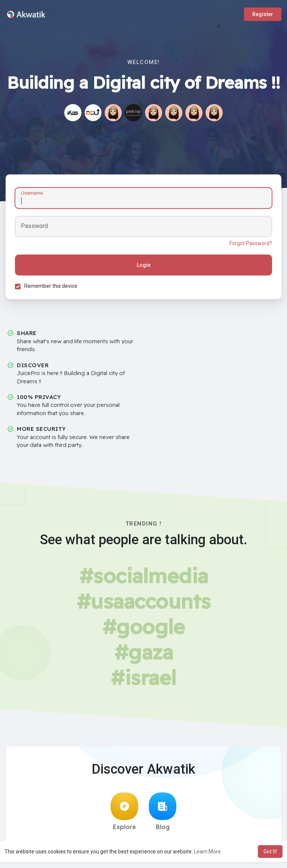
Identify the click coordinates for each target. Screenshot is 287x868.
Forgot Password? (251, 243)
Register (263, 14)
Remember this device (51, 286)
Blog (163, 811)
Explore (124, 811)
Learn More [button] (207, 852)
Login (144, 265)
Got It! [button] (270, 852)
